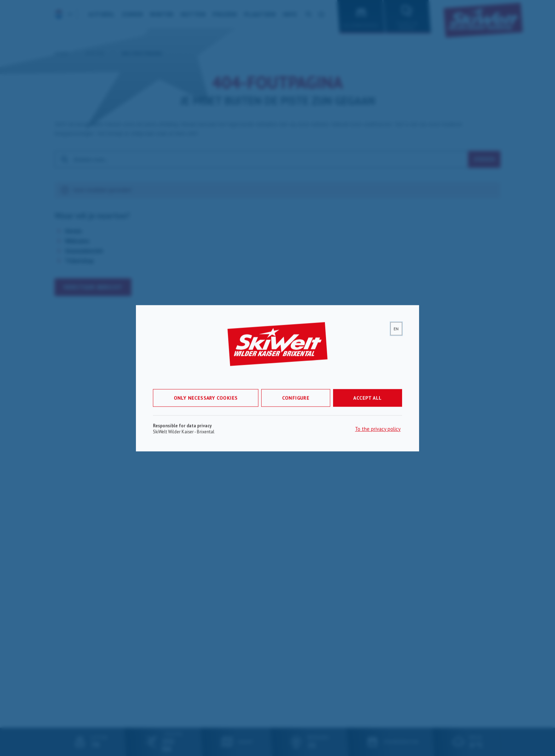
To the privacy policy (378, 434)
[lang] (396, 333)
